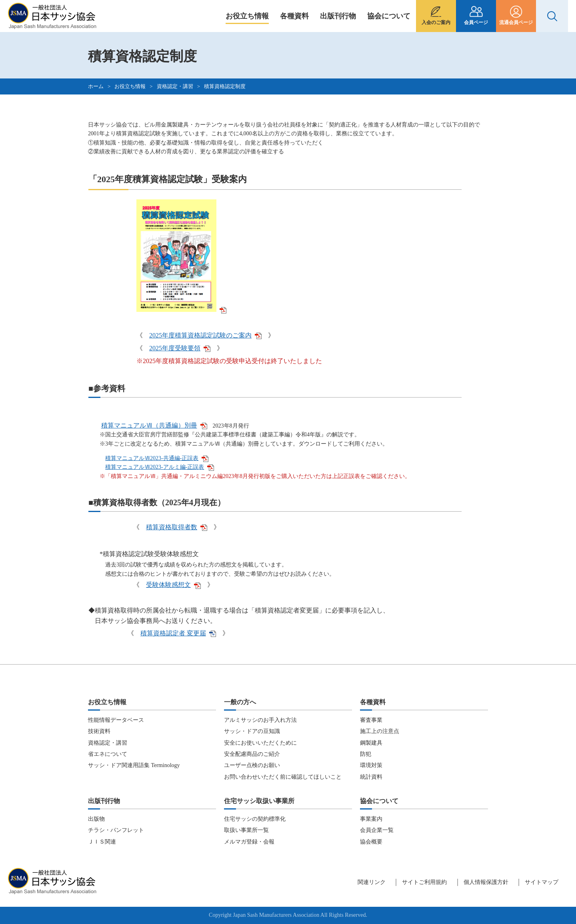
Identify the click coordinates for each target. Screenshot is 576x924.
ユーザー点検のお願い (252, 765)
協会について (389, 16)
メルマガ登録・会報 (249, 842)
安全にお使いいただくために (260, 743)
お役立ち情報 (247, 16)
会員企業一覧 (377, 830)
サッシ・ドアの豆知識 (252, 731)
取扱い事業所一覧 (246, 830)
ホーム (96, 86)
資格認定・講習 (175, 86)
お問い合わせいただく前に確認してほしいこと (283, 777)
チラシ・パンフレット (116, 830)
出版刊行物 (338, 16)
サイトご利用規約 (424, 882)
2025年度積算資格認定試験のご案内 (205, 335)
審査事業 (371, 720)
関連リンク (372, 882)
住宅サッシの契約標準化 (255, 819)
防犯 (366, 754)
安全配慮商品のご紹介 (252, 754)
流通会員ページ (516, 22)
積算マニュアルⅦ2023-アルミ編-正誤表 (160, 467)
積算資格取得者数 (177, 527)
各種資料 (294, 16)
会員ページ (476, 22)
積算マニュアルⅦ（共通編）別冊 (154, 425)
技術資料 (99, 731)
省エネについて (108, 754)
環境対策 (371, 765)
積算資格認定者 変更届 (178, 633)
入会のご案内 (436, 22)
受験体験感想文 (173, 585)
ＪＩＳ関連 (102, 842)
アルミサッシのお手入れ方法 (260, 720)
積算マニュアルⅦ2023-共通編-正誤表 (157, 458)
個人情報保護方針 (486, 882)
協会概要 (371, 842)
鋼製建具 (371, 743)
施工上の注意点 (380, 731)
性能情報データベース (116, 720)
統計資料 (371, 777)
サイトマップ (542, 882)
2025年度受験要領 (180, 348)
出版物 (96, 819)
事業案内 (371, 819)
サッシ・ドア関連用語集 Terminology (134, 765)
